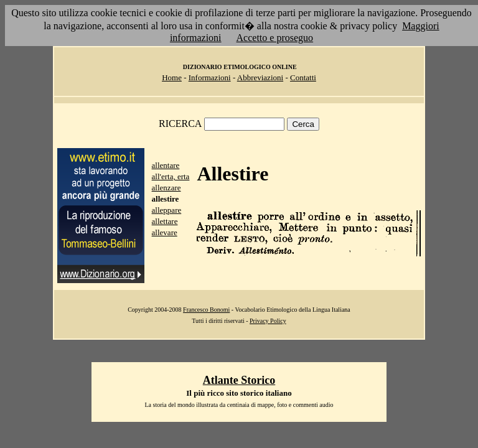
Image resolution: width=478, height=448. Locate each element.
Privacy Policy (268, 321)
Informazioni (210, 77)
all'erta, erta (171, 176)
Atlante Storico (239, 380)
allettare (165, 221)
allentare (166, 165)
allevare (165, 232)
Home (172, 77)
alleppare (167, 210)
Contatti (303, 77)
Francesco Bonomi (206, 310)
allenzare (166, 188)
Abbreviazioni (260, 77)
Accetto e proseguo (275, 38)
